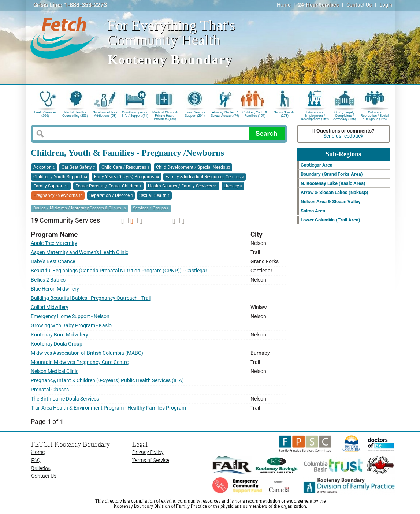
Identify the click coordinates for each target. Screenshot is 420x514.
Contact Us (359, 5)
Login (386, 5)
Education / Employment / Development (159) (315, 115)
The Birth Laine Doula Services (65, 399)
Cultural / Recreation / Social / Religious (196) (375, 115)
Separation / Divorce (111, 195)
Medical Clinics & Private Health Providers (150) (165, 115)
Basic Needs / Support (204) (195, 114)
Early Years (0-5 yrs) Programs (127, 177)
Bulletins (40, 468)
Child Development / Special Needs (193, 167)
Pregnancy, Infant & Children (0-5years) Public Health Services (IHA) (107, 381)
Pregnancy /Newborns (58, 195)
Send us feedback (343, 136)
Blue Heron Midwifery (55, 289)
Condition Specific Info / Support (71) (135, 114)
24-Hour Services (318, 5)
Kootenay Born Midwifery (60, 335)
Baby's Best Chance (53, 262)
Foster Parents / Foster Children (108, 186)
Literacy (233, 186)
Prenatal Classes (50, 390)
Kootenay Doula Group (57, 344)
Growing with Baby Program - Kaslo (71, 326)
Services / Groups (151, 208)
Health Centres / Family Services (182, 186)
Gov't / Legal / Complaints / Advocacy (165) (345, 115)
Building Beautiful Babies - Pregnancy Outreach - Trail (91, 298)
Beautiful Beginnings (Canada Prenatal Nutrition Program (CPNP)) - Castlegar (119, 271)
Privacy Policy (148, 452)
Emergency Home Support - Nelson (70, 316)
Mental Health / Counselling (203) (75, 114)
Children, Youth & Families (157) (255, 114)
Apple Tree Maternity (54, 243)
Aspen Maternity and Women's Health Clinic (79, 252)
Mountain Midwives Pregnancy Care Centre (80, 362)
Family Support (51, 186)
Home (284, 5)
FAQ (36, 460)
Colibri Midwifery (50, 307)
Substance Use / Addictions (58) (105, 114)
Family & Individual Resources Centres (205, 177)
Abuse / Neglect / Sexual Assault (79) (225, 114)
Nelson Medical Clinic (55, 371)
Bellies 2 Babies (48, 280)
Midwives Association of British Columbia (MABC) (87, 353)
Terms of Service (150, 460)
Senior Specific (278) (285, 114)
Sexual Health (154, 195)
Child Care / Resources (125, 167)
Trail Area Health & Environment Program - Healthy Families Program (108, 408)
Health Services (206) (45, 114)
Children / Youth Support (60, 177)
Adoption (44, 167)
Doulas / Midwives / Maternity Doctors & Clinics (80, 208)
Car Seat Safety (78, 167)
